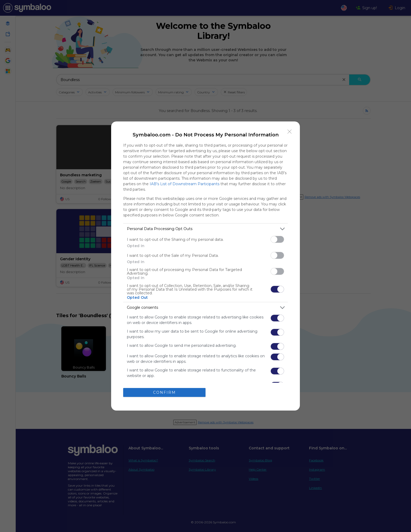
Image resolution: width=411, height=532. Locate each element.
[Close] (290, 132)
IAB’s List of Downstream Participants (185, 184)
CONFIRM (164, 392)
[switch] (277, 239)
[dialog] (206, 266)
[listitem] (206, 229)
